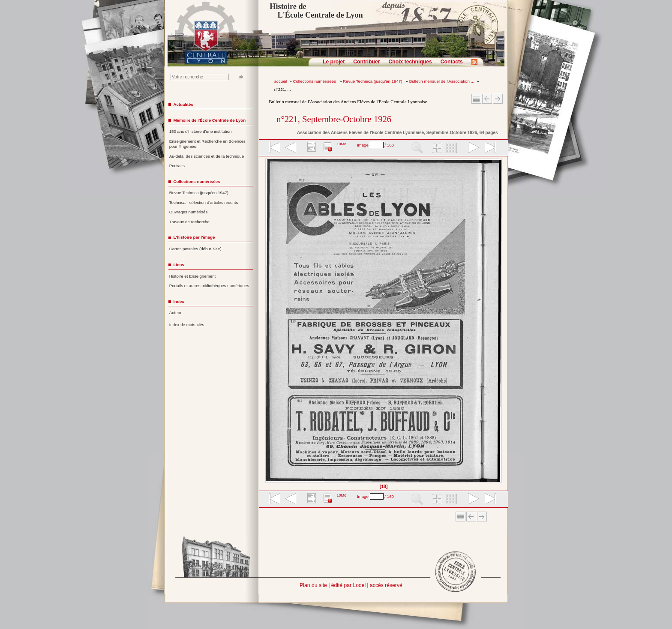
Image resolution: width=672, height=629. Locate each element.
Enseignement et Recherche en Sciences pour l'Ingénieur (207, 144)
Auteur (175, 313)
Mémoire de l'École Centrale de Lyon (209, 120)
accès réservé (386, 585)
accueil (281, 81)
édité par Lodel (348, 585)
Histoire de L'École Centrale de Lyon (316, 11)
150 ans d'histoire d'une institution (201, 131)
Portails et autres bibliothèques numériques (209, 286)
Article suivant (498, 99)
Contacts (452, 62)
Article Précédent (487, 99)
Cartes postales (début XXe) (195, 249)
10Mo (341, 144)
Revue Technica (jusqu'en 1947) (373, 81)
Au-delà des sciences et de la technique (207, 156)
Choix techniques (410, 62)
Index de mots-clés (187, 325)
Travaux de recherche (189, 222)
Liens (178, 265)
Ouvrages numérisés (189, 212)
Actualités (183, 104)
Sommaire (476, 99)
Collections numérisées (315, 81)
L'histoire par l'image (194, 237)
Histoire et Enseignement (193, 276)
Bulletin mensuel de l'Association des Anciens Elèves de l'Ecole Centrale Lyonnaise (348, 102)
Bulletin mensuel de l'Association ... (442, 81)
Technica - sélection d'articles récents (204, 202)
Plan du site (313, 585)
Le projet (334, 62)
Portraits (177, 166)
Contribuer (366, 62)
